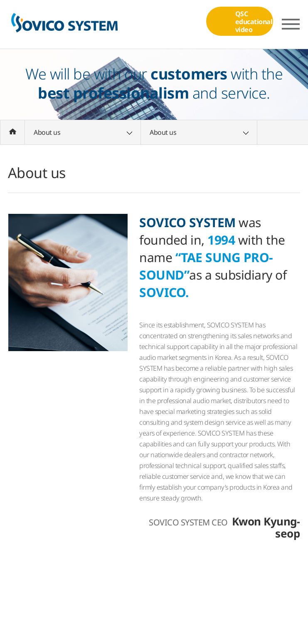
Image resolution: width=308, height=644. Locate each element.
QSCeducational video (235, 23)
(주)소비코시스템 (64, 25)
